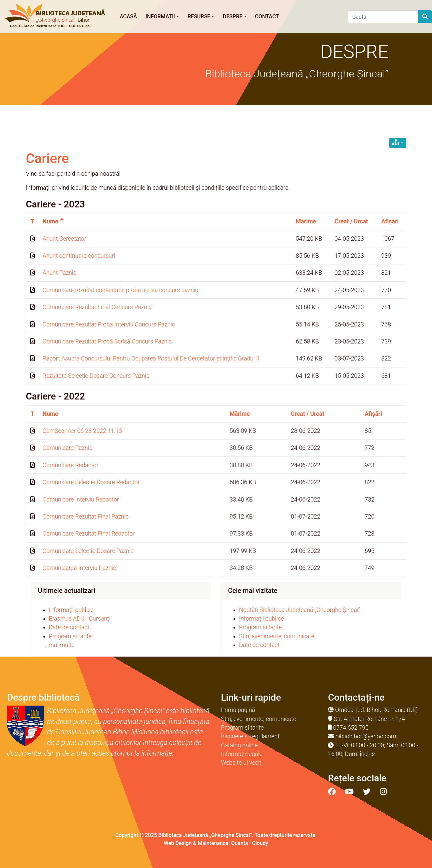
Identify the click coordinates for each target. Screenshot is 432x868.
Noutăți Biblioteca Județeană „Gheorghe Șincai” (300, 610)
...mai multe (60, 645)
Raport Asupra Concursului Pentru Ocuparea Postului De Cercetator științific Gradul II (151, 358)
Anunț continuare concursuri (79, 256)
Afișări (390, 221)
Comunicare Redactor (71, 465)
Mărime (306, 221)
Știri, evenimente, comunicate (277, 636)
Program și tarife (70, 636)
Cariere (48, 159)
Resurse (201, 17)
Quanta (240, 843)
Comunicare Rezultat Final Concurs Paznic (97, 307)
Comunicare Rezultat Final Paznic (86, 517)
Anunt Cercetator (65, 239)
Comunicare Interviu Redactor (81, 500)
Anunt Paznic (60, 273)
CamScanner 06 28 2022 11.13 (82, 431)
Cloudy (260, 843)
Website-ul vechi (242, 763)
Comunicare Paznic (68, 448)
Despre (235, 17)
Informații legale (242, 754)
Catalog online (240, 745)
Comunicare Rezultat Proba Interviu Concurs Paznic (109, 324)
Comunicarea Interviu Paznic (79, 568)
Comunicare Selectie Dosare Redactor (91, 482)
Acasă (128, 17)
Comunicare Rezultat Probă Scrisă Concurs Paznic (107, 341)
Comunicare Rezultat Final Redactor (89, 534)
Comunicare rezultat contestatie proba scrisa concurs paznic (120, 290)
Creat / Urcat (351, 221)
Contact (267, 17)
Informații (162, 17)
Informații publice (71, 610)
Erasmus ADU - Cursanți (80, 619)
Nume (53, 221)
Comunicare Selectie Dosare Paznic (88, 551)
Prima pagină (238, 710)
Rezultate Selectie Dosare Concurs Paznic (96, 376)
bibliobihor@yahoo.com (366, 736)
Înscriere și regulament (250, 736)
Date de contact (69, 627)
